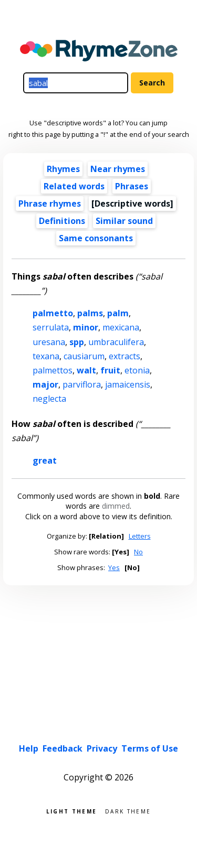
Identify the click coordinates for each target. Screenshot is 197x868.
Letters (140, 536)
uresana (49, 342)
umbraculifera (116, 342)
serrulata (51, 327)
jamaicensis (128, 384)
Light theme (71, 811)
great (45, 460)
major (45, 384)
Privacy (102, 748)
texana (46, 356)
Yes (114, 567)
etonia (137, 370)
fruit (110, 370)
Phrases (132, 186)
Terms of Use (150, 748)
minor (86, 327)
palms (90, 313)
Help (29, 748)
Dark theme (128, 811)
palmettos (53, 370)
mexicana (121, 327)
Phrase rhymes (50, 203)
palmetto (53, 313)
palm (118, 313)
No (138, 552)
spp (77, 342)
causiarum (84, 356)
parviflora (82, 384)
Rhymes (63, 169)
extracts (125, 356)
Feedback (63, 748)
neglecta (49, 399)
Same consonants (96, 238)
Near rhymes (118, 169)
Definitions (62, 221)
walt (86, 370)
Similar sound (124, 221)
